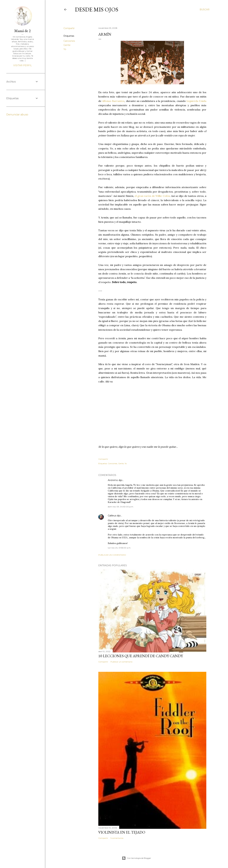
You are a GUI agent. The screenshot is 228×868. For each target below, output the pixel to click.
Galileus (112, 516)
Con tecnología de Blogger (136, 858)
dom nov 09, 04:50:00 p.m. (121, 507)
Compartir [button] (69, 28)
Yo (65, 49)
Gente (67, 45)
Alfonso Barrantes (113, 101)
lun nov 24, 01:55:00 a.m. (119, 548)
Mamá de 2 (22, 31)
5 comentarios (117, 838)
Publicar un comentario (112, 555)
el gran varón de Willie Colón (152, 196)
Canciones (69, 41)
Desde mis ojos (97, 9)
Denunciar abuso (17, 115)
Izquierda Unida (196, 101)
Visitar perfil (23, 65)
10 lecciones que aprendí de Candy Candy (141, 656)
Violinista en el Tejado (122, 832)
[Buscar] (205, 10)
